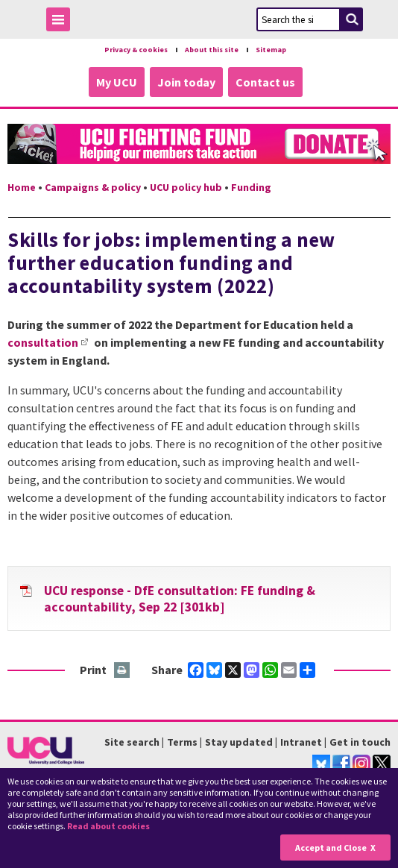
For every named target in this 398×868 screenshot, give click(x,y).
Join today (186, 81)
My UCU (117, 81)
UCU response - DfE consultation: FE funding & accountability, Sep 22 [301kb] (180, 598)
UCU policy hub (186, 186)
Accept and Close (331, 847)
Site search (132, 741)
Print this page (123, 670)
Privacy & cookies (130, 49)
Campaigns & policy (93, 186)
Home (22, 186)
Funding (251, 186)
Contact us (265, 81)
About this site (214, 49)
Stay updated (239, 741)
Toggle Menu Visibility (62, 22)
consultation (43, 342)
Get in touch (360, 741)
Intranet (301, 741)
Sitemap (279, 49)
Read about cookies (108, 826)
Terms (182, 741)
